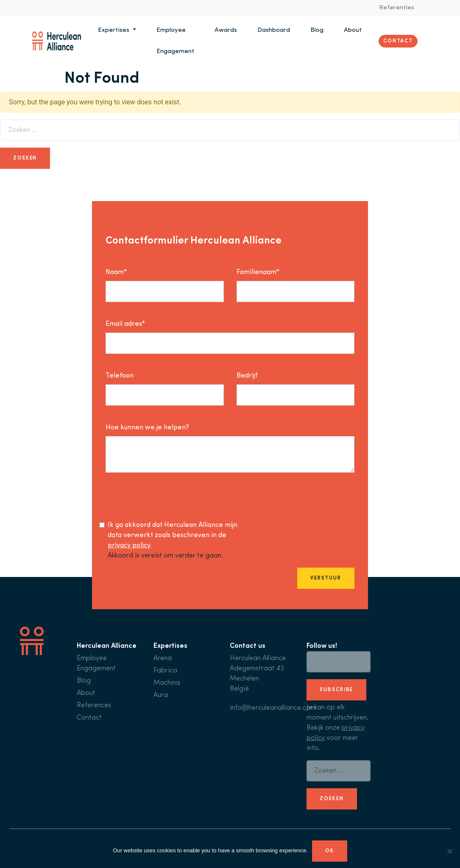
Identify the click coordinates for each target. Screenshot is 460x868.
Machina (167, 683)
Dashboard (274, 30)
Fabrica (165, 671)
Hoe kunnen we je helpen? (147, 428)
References (94, 706)
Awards (226, 30)
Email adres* (125, 324)
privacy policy (129, 546)
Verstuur (326, 578)
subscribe (336, 690)
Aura (161, 695)
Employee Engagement (175, 41)
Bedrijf (247, 376)
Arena (163, 658)
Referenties (397, 8)
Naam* (116, 272)
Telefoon (120, 376)
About (353, 30)
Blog (317, 30)
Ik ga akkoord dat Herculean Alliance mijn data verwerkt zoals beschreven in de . (173, 535)
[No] (449, 851)
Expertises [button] (114, 30)
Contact (398, 41)
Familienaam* (258, 272)
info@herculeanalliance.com (273, 708)
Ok (330, 851)
